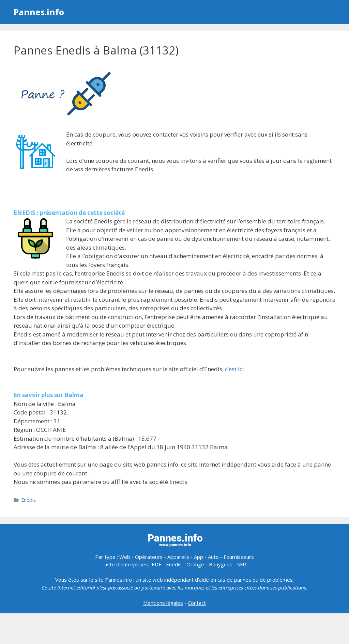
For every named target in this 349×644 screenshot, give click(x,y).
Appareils (178, 557)
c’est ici (234, 369)
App (199, 557)
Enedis (28, 500)
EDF (156, 564)
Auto (213, 557)
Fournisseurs (239, 557)
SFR (242, 564)
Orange (195, 564)
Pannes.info (39, 12)
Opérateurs (149, 557)
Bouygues (221, 564)
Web (125, 557)
